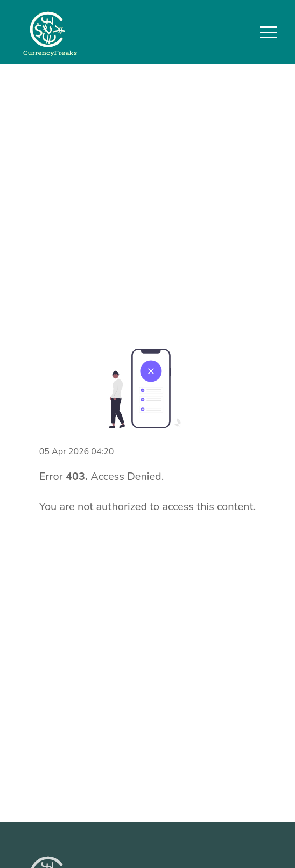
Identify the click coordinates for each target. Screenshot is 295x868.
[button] (269, 32)
